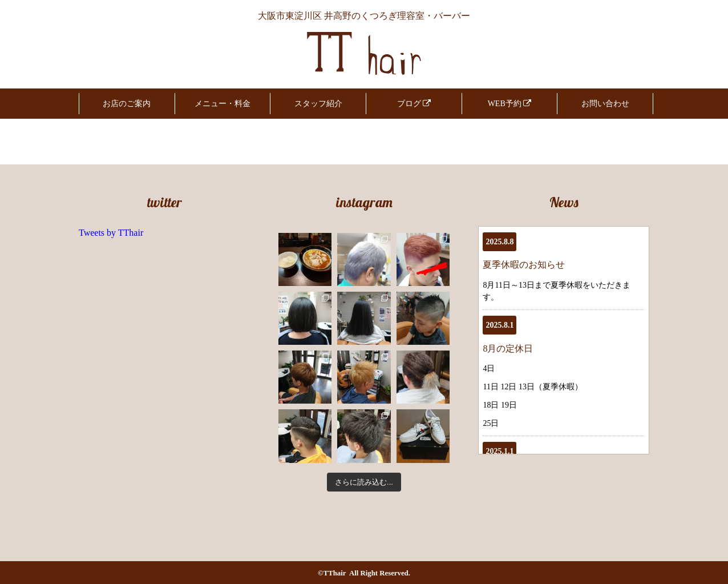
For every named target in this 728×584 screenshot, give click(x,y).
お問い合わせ (605, 104)
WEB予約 (510, 104)
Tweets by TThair (111, 233)
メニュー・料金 (223, 104)
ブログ (414, 104)
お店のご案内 (127, 104)
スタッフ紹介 (318, 104)
